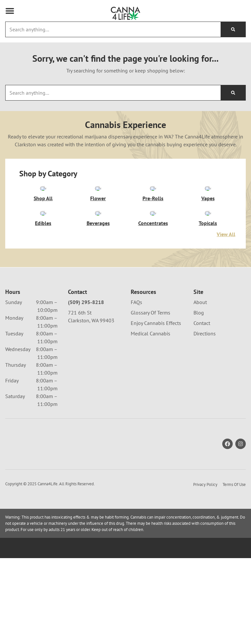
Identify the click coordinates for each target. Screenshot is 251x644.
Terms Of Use (234, 484)
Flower (98, 198)
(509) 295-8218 (86, 302)
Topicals (208, 223)
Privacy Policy (205, 484)
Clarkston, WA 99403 (91, 320)
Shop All (43, 198)
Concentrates (153, 223)
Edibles (43, 223)
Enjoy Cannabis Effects (156, 323)
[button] (10, 11)
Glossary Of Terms (151, 313)
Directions (205, 333)
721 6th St (80, 313)
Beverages (98, 223)
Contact (202, 323)
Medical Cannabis (151, 333)
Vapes (208, 198)
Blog (199, 313)
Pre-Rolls (153, 198)
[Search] (233, 29)
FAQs (136, 302)
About (200, 302)
